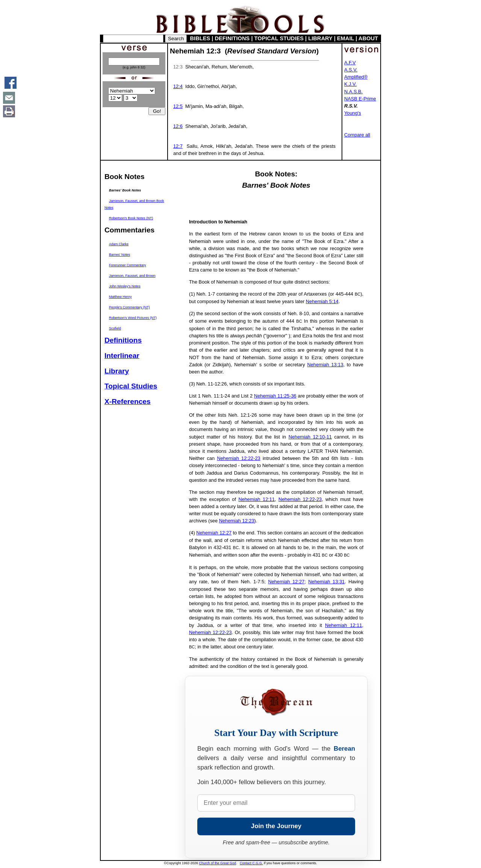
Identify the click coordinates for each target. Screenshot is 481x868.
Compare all (357, 135)
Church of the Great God (218, 863)
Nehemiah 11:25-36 (275, 396)
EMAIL (346, 38)
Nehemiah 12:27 (214, 533)
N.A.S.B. (353, 92)
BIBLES (200, 38)
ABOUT (368, 38)
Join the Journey (276, 826)
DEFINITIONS (232, 38)
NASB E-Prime (360, 99)
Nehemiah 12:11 (256, 499)
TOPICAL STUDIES (279, 38)
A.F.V (350, 63)
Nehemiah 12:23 (237, 521)
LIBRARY (320, 38)
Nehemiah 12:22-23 (238, 458)
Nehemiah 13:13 (325, 365)
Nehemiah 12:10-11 (310, 437)
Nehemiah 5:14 (322, 301)
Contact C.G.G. (251, 863)
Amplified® (356, 77)
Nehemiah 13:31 (326, 582)
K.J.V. (350, 84)
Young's (353, 113)
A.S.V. (351, 70)
